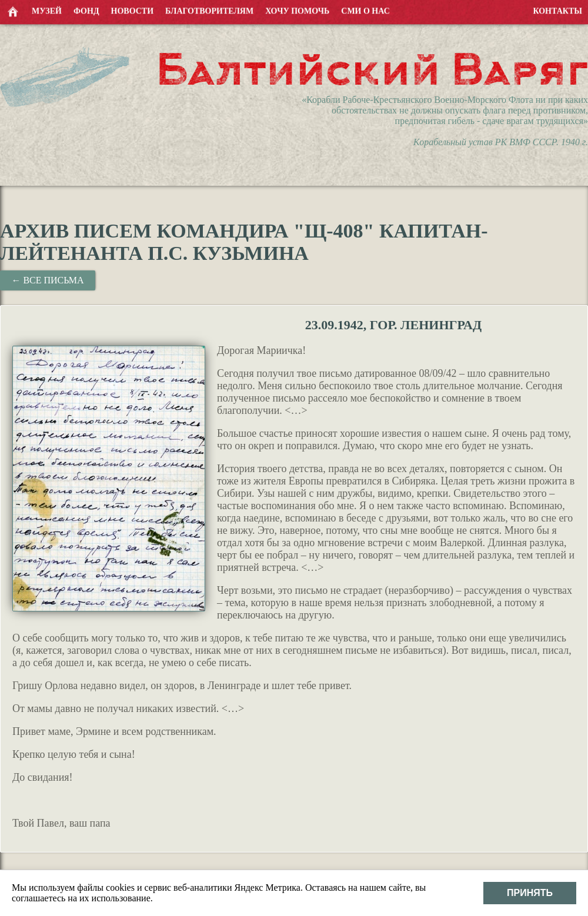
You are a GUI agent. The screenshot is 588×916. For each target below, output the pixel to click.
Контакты (557, 10)
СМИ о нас (365, 10)
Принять (530, 893)
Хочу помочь (297, 10)
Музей (47, 10)
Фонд (86, 10)
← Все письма (47, 280)
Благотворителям (209, 10)
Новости (133, 10)
